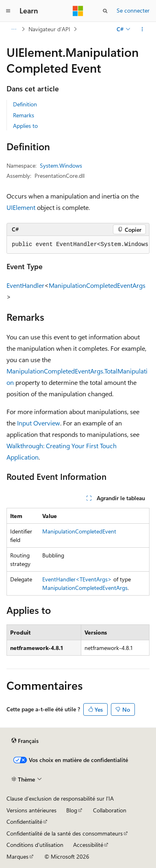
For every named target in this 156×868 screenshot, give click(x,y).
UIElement (21, 207)
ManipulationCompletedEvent (79, 531)
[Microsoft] (78, 11)
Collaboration (110, 810)
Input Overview (39, 423)
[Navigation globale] (8, 11)
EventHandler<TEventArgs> (77, 579)
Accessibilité (88, 845)
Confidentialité (24, 822)
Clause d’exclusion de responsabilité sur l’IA (60, 798)
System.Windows (61, 165)
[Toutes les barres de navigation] (14, 29)
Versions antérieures (31, 810)
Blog (72, 810)
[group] (78, 245)
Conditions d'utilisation (35, 845)
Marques (17, 856)
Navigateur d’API (49, 29)
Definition (25, 104)
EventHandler (25, 285)
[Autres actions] (142, 29)
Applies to (25, 126)
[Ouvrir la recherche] (105, 11)
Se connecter (133, 10)
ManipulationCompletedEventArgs (97, 285)
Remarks (24, 115)
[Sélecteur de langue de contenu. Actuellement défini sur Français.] (25, 741)
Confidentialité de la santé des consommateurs (65, 833)
